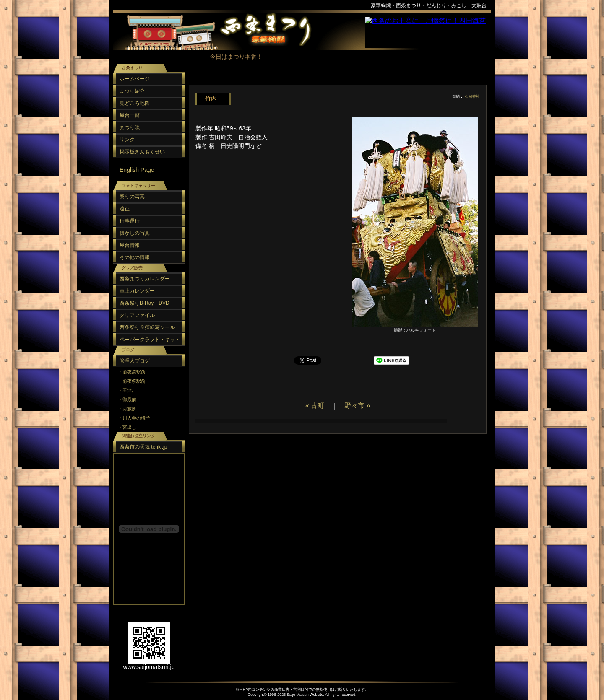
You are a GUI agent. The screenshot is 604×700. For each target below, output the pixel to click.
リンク (127, 140)
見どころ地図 (135, 103)
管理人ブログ (135, 361)
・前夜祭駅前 (132, 372)
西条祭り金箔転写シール (147, 327)
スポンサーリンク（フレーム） (428, 32)
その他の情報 (135, 257)
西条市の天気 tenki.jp (143, 447)
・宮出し (127, 427)
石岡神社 (472, 96)
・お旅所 (127, 409)
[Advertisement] (336, 79)
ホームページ (135, 79)
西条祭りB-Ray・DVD (144, 303)
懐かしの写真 (135, 233)
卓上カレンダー (137, 291)
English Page (137, 170)
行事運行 (130, 221)
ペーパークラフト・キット (150, 340)
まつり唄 (130, 127)
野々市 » (357, 406)
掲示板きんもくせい (142, 152)
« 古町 (315, 406)
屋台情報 (130, 245)
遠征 (125, 209)
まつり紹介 (132, 91)
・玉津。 (127, 390)
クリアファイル (137, 315)
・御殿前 (127, 399)
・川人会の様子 (134, 418)
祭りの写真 (132, 197)
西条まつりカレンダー (145, 279)
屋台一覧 (130, 115)
